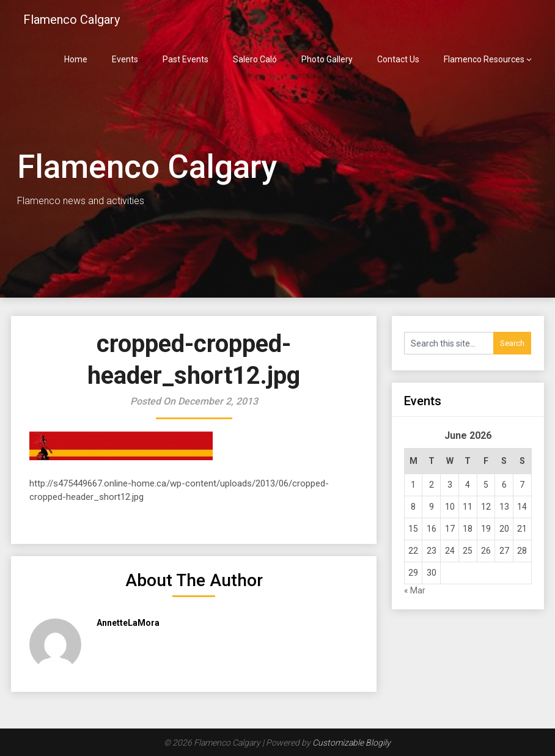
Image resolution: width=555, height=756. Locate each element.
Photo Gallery (327, 59)
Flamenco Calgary (72, 20)
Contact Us (398, 59)
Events (125, 59)
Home (76, 59)
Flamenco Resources (484, 59)
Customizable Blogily (351, 743)
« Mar (415, 590)
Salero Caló (255, 59)
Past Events (186, 59)
